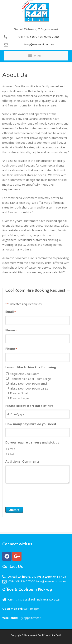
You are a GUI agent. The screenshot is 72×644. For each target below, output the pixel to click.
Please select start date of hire (29, 406)
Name (11, 330)
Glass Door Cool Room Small (29, 383)
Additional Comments (22, 461)
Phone (11, 349)
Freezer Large (19, 398)
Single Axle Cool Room (25, 374)
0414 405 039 (28, 37)
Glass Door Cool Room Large (29, 388)
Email (11, 312)
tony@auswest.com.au (39, 44)
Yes (13, 449)
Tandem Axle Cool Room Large (30, 379)
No (12, 454)
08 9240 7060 (49, 37)
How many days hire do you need (31, 424)
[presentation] (35, 494)
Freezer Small (19, 393)
